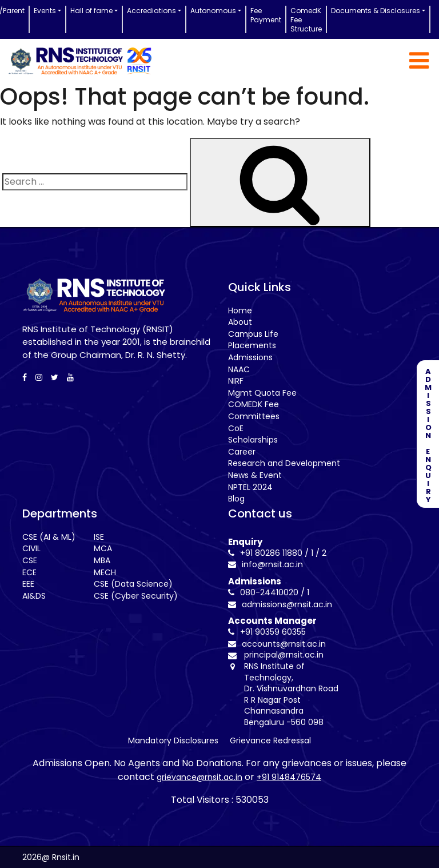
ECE (29, 572)
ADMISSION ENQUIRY (428, 434)
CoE (236, 428)
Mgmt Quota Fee (262, 393)
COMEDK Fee (254, 404)
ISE (99, 537)
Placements (252, 345)
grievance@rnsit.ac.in (199, 777)
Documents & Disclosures (376, 11)
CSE (30, 560)
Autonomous (213, 11)
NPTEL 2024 (250, 487)
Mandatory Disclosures (173, 740)
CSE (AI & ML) (49, 537)
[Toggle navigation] (419, 61)
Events (45, 11)
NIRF (236, 381)
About (240, 322)
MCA (103, 548)
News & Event (255, 475)
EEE (28, 584)
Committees (254, 416)
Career (242, 452)
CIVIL (31, 548)
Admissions (250, 357)
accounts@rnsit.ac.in (277, 644)
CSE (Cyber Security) (136, 596)
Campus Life (253, 334)
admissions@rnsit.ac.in (280, 604)
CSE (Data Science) (133, 584)
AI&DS (34, 596)
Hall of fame (91, 11)
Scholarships (253, 440)
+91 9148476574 (289, 777)
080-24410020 (263, 592)
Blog (236, 499)
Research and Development (284, 463)
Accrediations (151, 11)
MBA (102, 560)
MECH (105, 572)
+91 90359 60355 (267, 632)
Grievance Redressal (270, 740)
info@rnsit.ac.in (266, 564)
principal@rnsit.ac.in (284, 655)
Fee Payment (266, 15)
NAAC (239, 369)
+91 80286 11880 (265, 553)
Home (240, 310)
